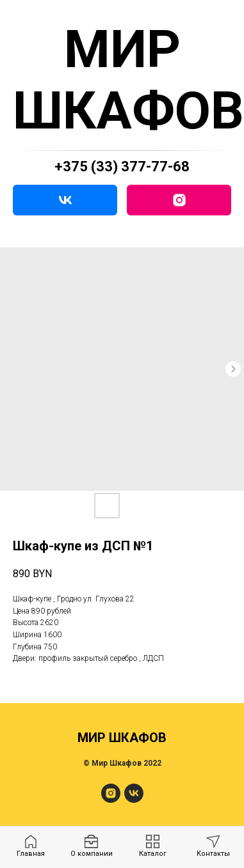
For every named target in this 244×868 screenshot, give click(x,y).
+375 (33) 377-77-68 (122, 167)
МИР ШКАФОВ (128, 80)
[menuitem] (31, 846)
